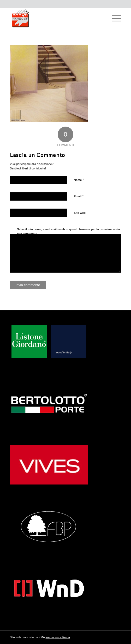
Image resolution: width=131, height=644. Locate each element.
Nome (79, 180)
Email (79, 196)
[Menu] (114, 19)
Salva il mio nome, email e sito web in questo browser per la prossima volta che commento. (68, 231)
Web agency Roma (58, 637)
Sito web (80, 213)
